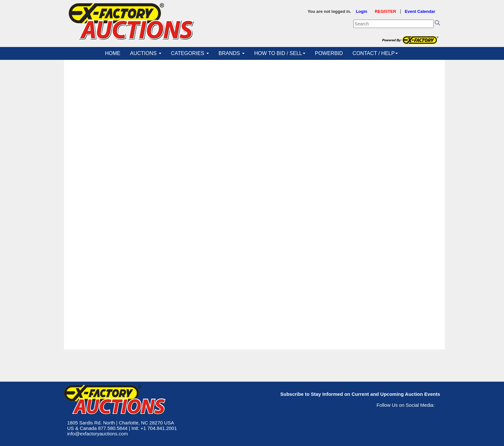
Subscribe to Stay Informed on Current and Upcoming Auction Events (360, 394)
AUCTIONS (146, 53)
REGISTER (385, 11)
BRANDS (232, 53)
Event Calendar (420, 11)
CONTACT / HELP (375, 53)
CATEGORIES (190, 53)
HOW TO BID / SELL (280, 53)
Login (361, 11)
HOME (113, 53)
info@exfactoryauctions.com (98, 434)
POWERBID (329, 53)
